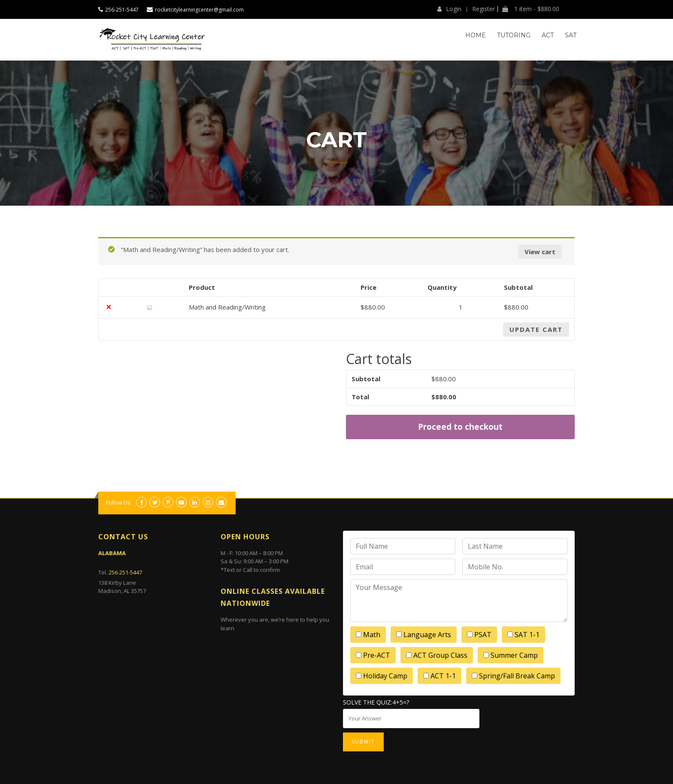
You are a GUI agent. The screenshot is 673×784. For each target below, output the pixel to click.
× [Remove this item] (109, 307)
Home (476, 35)
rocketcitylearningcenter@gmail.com (199, 10)
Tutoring (514, 35)
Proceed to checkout (460, 427)
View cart (540, 252)
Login (449, 9)
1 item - (531, 9)
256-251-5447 (122, 10)
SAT (571, 35)
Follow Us (118, 502)
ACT (548, 35)
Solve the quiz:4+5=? (376, 702)
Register (484, 9)
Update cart (536, 329)
